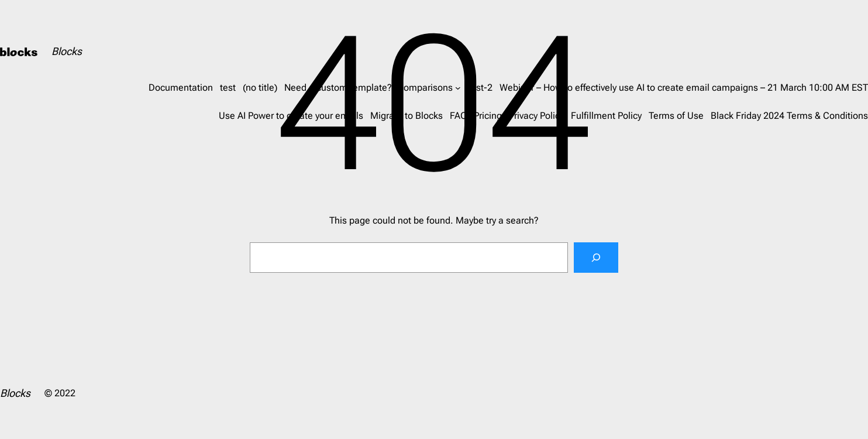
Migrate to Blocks (407, 116)
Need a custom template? (338, 88)
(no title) (260, 88)
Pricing (488, 116)
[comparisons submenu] (458, 88)
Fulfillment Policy (606, 116)
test (228, 88)
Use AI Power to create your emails (291, 116)
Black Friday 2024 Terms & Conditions (789, 116)
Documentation (181, 88)
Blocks (67, 51)
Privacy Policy (536, 116)
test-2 (480, 88)
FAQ (458, 116)
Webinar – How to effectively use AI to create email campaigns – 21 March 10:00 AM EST (684, 88)
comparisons (426, 88)
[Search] (596, 258)
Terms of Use (676, 116)
